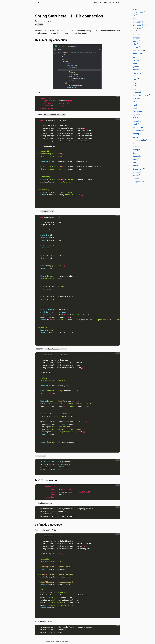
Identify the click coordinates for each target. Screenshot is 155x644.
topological (138, 156)
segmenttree (138, 127)
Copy (118, 97)
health (136, 76)
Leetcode (108, 3)
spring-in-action (139, 140)
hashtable (137, 73)
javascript (137, 92)
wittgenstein (138, 182)
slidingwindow (139, 131)
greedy (136, 70)
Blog (96, 3)
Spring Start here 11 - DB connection (69, 16)
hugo (135, 83)
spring (40, 24)
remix (135, 124)
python (136, 115)
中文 (117, 3)
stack (135, 147)
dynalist (136, 60)
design (136, 41)
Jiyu (37, 3)
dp (134, 57)
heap (135, 79)
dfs (134, 44)
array (135, 9)
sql (134, 143)
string (135, 150)
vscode (136, 175)
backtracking (138, 12)
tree (135, 163)
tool (135, 153)
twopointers (138, 169)
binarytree (137, 28)
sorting (136, 134)
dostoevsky (138, 54)
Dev (101, 3)
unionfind (137, 172)
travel (135, 159)
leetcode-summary (141, 95)
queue (136, 118)
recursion (137, 121)
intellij (136, 86)
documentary (138, 51)
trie (134, 166)
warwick (136, 178)
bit (134, 31)
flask (135, 63)
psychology (138, 111)
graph (135, 67)
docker (136, 47)
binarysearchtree (140, 25)
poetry (136, 108)
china (135, 35)
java (135, 89)
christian (137, 38)
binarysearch (138, 22)
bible (135, 19)
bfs (134, 15)
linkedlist (137, 99)
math (135, 105)
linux (135, 102)
